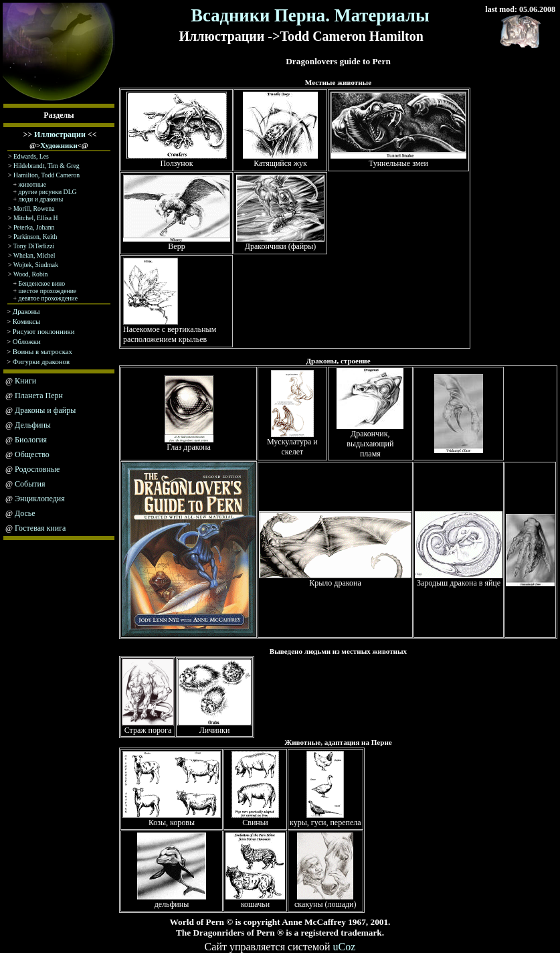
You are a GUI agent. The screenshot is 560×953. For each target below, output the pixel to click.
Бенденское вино (42, 283)
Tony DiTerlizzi (34, 246)
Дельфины (33, 425)
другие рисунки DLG (48, 192)
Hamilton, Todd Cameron (46, 175)
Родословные (37, 469)
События (30, 484)
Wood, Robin (31, 274)
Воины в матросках (42, 351)
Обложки (27, 341)
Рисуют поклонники (44, 331)
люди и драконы (41, 199)
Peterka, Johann (34, 227)
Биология (31, 440)
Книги (25, 381)
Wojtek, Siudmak (36, 265)
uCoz (345, 947)
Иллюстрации (60, 135)
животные (31, 184)
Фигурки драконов (41, 361)
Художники (59, 145)
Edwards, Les (31, 156)
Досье (25, 513)
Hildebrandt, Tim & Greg (46, 166)
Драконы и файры (45, 410)
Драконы (26, 311)
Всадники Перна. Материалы (310, 15)
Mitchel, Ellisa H (36, 218)
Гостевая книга (40, 528)
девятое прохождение (49, 298)
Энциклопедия (40, 499)
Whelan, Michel (34, 255)
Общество (32, 454)
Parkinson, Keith (35, 237)
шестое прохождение (48, 291)
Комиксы (27, 321)
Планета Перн (39, 396)
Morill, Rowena (34, 208)
